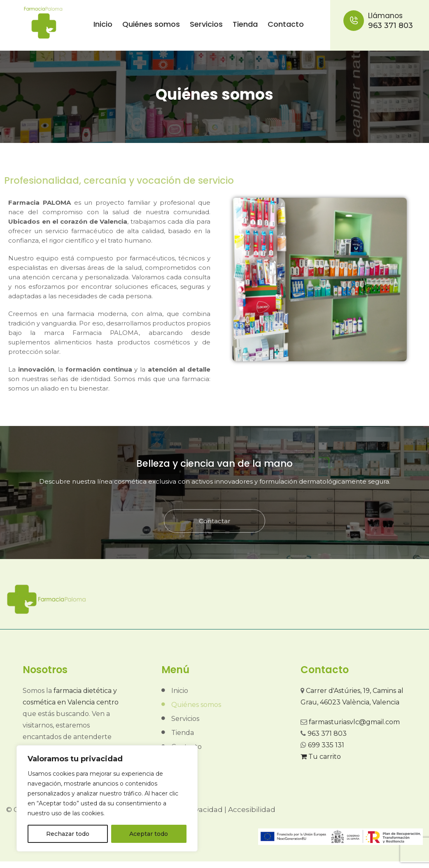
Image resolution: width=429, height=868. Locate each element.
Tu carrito (321, 757)
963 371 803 (383, 21)
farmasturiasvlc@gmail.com (354, 722)
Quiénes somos (151, 24)
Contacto (286, 24)
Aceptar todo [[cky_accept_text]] (149, 834)
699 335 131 (326, 745)
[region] (107, 798)
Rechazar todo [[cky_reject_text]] (68, 834)
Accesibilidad (252, 810)
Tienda (245, 24)
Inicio (103, 24)
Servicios (206, 24)
